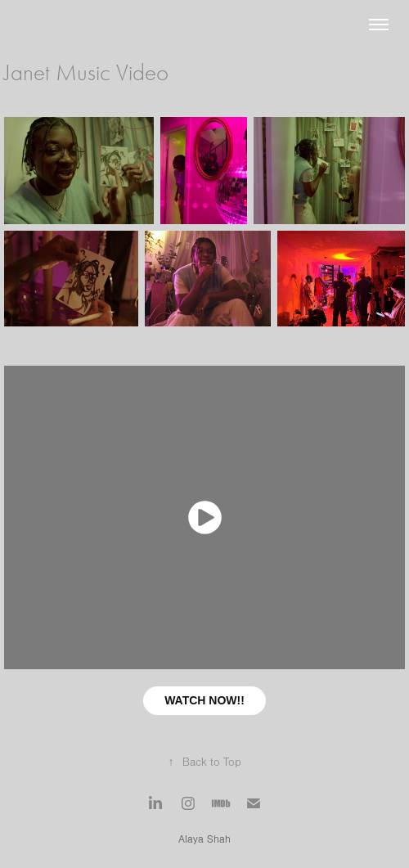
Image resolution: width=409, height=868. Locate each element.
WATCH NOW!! (204, 700)
